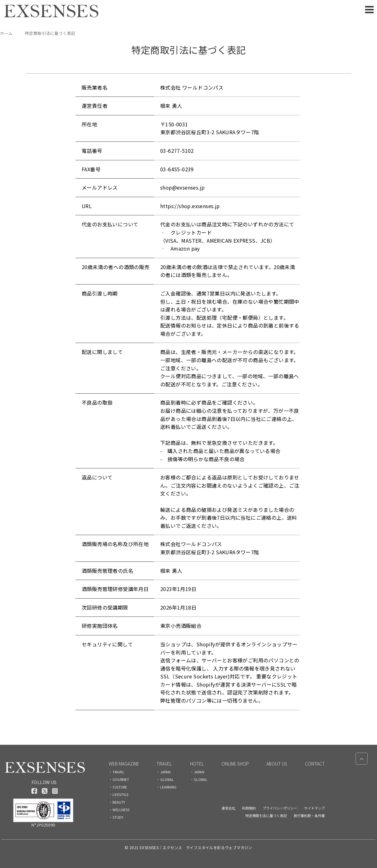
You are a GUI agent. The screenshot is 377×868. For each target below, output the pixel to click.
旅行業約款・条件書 (309, 815)
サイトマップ (314, 808)
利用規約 (249, 808)
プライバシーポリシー (280, 808)
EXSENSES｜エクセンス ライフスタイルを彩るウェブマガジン (196, 847)
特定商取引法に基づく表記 (266, 815)
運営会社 (228, 808)
